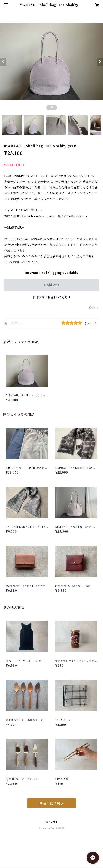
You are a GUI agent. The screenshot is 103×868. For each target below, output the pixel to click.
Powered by (51, 829)
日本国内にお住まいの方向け (52, 297)
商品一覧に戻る (52, 803)
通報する (94, 307)
